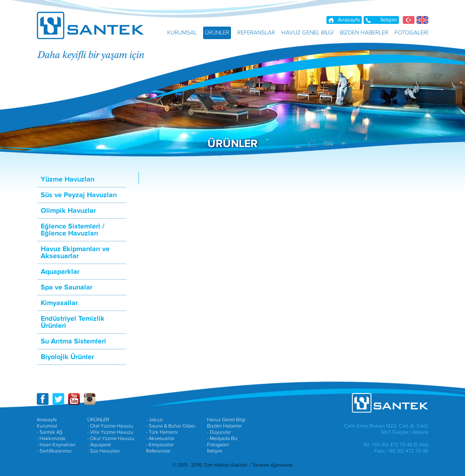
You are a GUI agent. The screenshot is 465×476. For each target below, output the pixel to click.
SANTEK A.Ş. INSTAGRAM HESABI (90, 399)
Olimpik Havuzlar (68, 211)
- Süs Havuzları (104, 451)
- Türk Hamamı (162, 432)
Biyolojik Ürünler (67, 357)
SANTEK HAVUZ (96, 25)
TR (409, 20)
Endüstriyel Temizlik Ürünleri (73, 322)
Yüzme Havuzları (68, 180)
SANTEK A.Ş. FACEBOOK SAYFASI (43, 399)
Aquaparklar (60, 272)
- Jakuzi (154, 420)
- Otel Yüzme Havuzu (110, 426)
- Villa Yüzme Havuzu (110, 432)
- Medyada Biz (222, 438)
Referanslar (158, 451)
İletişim (389, 20)
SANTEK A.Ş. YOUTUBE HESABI (74, 399)
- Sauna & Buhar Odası (171, 426)
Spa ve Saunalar (67, 287)
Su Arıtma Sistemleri (73, 341)
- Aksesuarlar (160, 438)
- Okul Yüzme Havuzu (111, 438)
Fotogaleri (218, 445)
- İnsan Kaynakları (56, 445)
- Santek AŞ (50, 432)
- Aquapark (99, 445)
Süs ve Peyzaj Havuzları (79, 195)
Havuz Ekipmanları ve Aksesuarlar (75, 253)
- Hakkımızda (51, 438)
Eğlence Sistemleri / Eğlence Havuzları (73, 230)
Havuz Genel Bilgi (226, 420)
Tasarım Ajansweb (272, 465)
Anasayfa (349, 20)
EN (422, 20)
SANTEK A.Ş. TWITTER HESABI (58, 399)
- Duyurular (219, 432)
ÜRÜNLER (98, 420)
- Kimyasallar (160, 445)
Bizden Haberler (224, 426)
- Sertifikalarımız (54, 451)
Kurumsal (47, 426)
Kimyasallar (59, 303)
